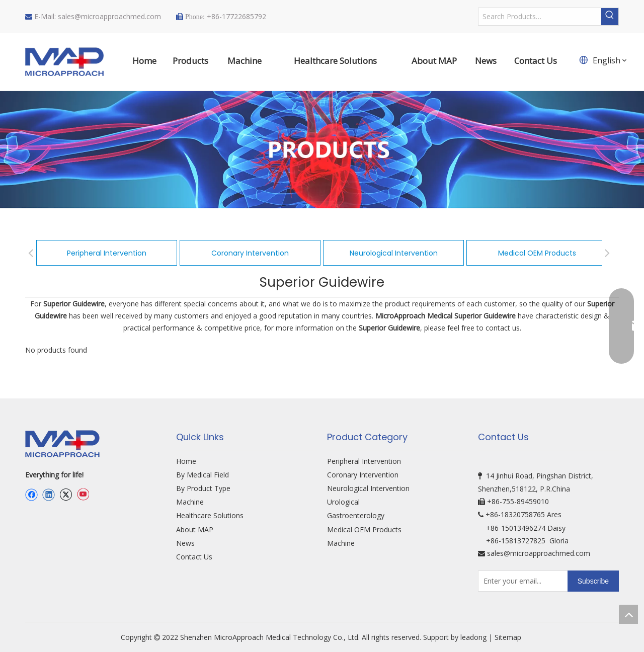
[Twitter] (66, 495)
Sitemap (509, 637)
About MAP (195, 529)
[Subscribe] (593, 581)
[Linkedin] (49, 495)
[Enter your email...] (521, 581)
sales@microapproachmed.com (109, 16)
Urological (343, 502)
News (185, 543)
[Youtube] (83, 495)
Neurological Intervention (394, 253)
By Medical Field (203, 475)
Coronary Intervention (250, 253)
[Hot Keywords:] (610, 17)
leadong (473, 637)
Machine (190, 502)
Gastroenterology (356, 515)
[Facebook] (31, 495)
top (628, 614)
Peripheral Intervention (107, 253)
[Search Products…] (540, 17)
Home (186, 461)
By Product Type (203, 488)
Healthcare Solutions (210, 515)
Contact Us (194, 557)
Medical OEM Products (537, 253)
